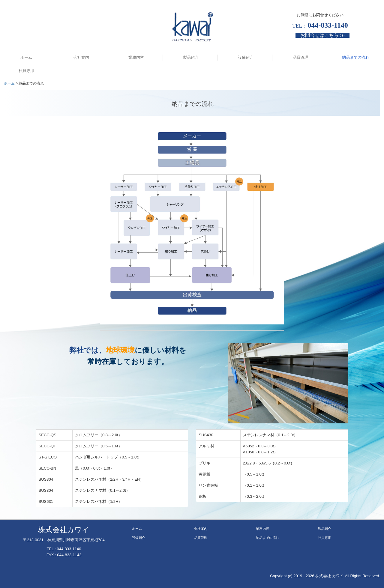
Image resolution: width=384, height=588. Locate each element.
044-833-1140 (69, 549)
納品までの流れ (356, 57)
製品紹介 (191, 57)
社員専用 (26, 71)
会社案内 (81, 57)
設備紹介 (246, 57)
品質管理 (301, 57)
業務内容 (136, 57)
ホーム (26, 57)
